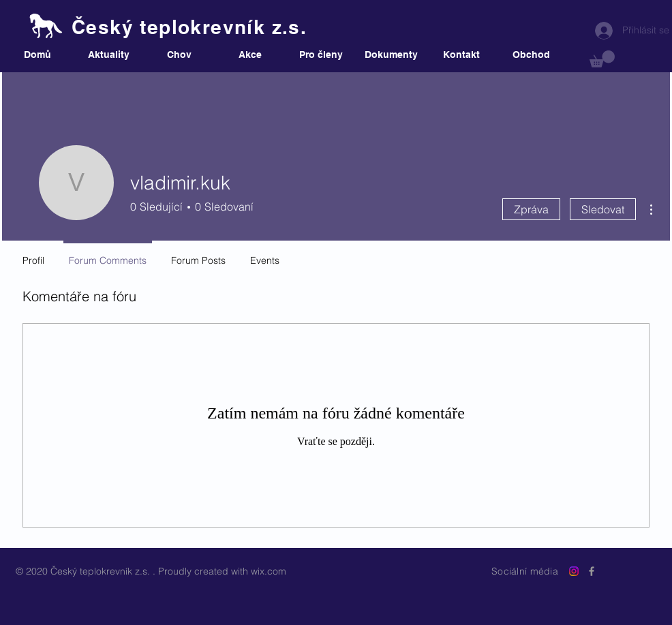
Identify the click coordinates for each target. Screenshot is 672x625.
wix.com (269, 571)
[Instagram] (574, 571)
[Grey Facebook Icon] (592, 571)
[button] (602, 59)
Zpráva (531, 209)
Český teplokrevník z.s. (189, 27)
